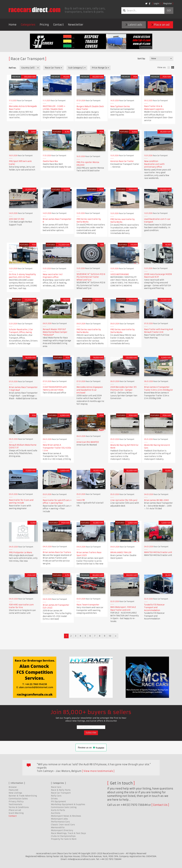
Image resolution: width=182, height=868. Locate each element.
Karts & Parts (58, 810)
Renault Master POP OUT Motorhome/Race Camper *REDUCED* (55, 332)
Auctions (56, 813)
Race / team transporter (88, 605)
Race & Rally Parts (61, 790)
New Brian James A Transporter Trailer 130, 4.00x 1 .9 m (57, 448)
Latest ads (134, 25)
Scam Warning (16, 813)
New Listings (15, 793)
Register (168, 3)
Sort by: (141, 59)
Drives (54, 799)
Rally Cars (56, 796)
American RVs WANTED (88, 442)
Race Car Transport (61, 793)
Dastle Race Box (50, 161)
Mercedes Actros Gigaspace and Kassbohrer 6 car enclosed (90, 390)
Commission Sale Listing (64, 807)
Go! (169, 11)
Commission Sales (18, 799)
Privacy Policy (16, 801)
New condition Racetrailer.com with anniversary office (154, 164)
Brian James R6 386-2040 (156, 500)
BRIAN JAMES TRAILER (121, 552)
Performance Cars (60, 822)
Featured (13, 790)
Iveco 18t (81, 500)
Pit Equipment (58, 801)
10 (110, 636)
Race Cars (56, 787)
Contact (58, 25)
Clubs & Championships (63, 836)
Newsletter (76, 25)
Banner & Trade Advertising (23, 796)
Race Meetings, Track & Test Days (68, 833)
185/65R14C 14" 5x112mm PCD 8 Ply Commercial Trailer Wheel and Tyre (91, 277)
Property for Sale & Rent (64, 839)
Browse (13, 787)
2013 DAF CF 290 (17, 219)
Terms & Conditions (19, 807)
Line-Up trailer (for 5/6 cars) (124, 500)
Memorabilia (58, 827)
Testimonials (15, 804)
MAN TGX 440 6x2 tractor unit (158, 552)
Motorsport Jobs (59, 819)
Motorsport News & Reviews (66, 816)
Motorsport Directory (62, 830)
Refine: (12, 68)
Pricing (44, 25)
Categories (28, 25)
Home (13, 25)
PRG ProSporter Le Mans (21, 552)
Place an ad (160, 25)
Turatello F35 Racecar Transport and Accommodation (154, 608)
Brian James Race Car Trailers (57, 552)
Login (156, 3)
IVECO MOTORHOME (120, 274)
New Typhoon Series (120, 106)
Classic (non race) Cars (63, 825)
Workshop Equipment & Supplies (68, 804)
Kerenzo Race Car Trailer (122, 161)
